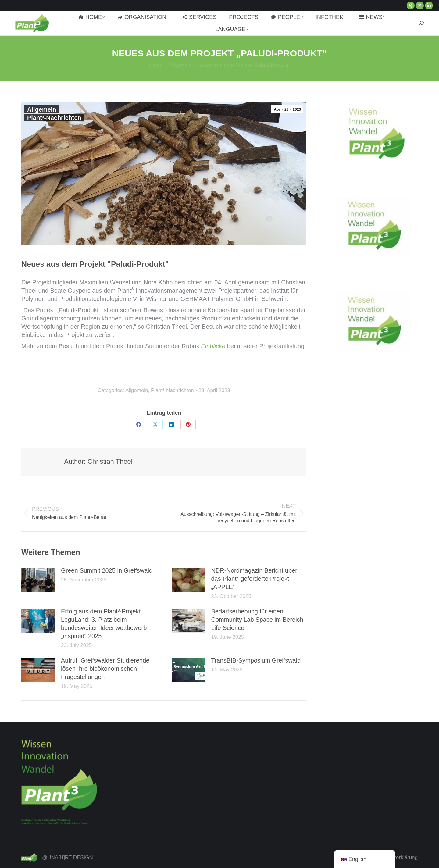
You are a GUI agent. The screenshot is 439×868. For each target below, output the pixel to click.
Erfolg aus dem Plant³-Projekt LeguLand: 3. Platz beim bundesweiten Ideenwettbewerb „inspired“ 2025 (104, 624)
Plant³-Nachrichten (54, 118)
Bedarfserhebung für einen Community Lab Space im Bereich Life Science (257, 620)
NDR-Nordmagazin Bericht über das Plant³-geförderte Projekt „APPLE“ (254, 579)
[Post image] (38, 580)
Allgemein (42, 109)
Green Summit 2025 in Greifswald (107, 570)
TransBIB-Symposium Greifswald (256, 660)
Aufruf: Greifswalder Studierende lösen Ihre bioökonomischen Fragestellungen (105, 669)
